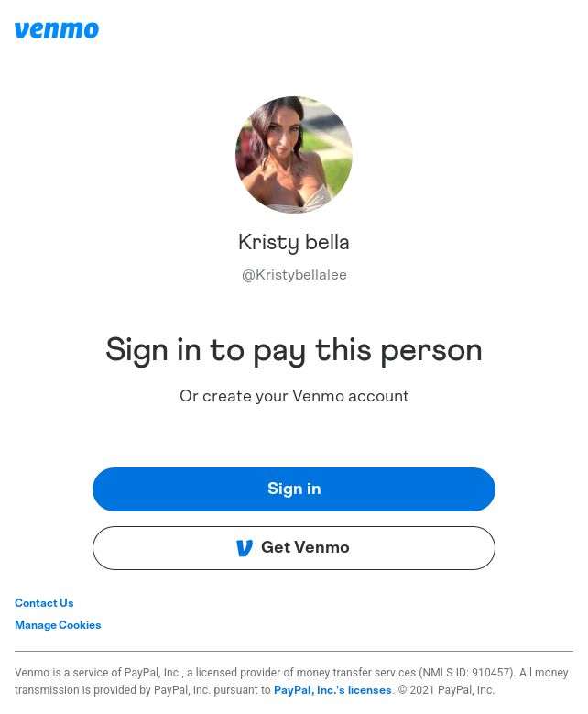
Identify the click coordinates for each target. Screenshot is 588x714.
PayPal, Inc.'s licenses (333, 690)
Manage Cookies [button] (58, 625)
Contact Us (44, 603)
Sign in (294, 489)
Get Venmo (293, 548)
